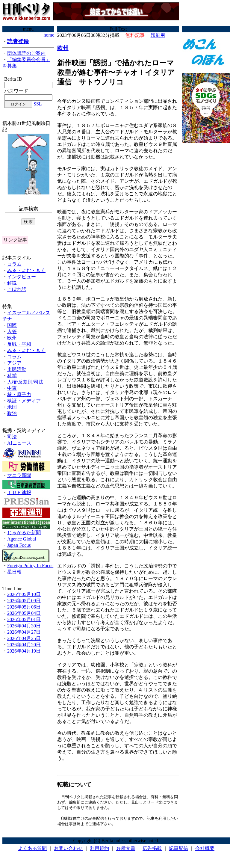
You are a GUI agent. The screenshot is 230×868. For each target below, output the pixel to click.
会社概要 (205, 850)
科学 (12, 376)
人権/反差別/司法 (25, 382)
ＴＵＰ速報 (19, 492)
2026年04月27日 (24, 632)
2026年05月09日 (24, 601)
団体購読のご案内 (26, 53)
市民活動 (17, 369)
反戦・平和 (19, 344)
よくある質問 (32, 850)
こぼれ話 (17, 289)
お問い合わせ (68, 850)
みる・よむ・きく (26, 270)
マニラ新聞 (19, 475)
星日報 (14, 572)
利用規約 (99, 850)
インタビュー (22, 277)
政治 (12, 413)
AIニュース (19, 443)
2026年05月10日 (24, 594)
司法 (12, 437)
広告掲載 (152, 850)
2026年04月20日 (24, 645)
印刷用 (158, 35)
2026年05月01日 (24, 619)
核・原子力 (19, 394)
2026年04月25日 (24, 638)
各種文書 (126, 850)
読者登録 (18, 41)
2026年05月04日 (24, 613)
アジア (14, 363)
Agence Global (22, 539)
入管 (12, 332)
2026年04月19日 (24, 651)
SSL (38, 104)
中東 (12, 388)
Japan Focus (19, 545)
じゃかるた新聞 (24, 533)
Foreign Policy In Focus (30, 566)
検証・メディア (24, 401)
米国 (12, 407)
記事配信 (178, 850)
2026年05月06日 (24, 607)
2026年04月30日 (24, 626)
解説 (12, 283)
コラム (14, 264)
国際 (12, 325)
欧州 (12, 338)
